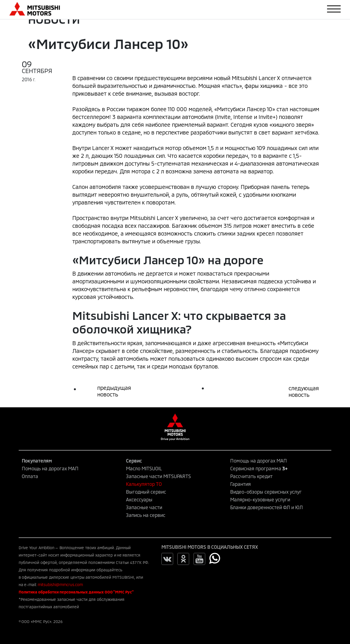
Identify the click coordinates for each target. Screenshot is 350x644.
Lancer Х (103, 148)
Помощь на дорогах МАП (50, 468)
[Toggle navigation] (334, 9)
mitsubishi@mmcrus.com (60, 585)
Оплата (30, 476)
